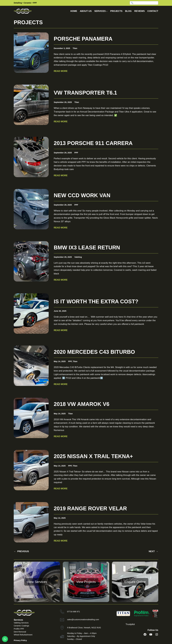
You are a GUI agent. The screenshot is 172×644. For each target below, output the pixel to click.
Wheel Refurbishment (23, 635)
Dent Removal (20, 632)
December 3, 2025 (62, 48)
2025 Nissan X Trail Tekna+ (93, 456)
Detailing (18, 3)
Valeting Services (21, 623)
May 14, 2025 (60, 361)
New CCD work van (82, 195)
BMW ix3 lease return (87, 247)
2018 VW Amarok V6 (82, 404)
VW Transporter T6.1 (85, 93)
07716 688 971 (74, 612)
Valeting (78, 257)
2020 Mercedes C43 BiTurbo (94, 352)
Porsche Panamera (83, 39)
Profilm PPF (19, 629)
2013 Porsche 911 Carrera (93, 143)
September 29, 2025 (63, 102)
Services (18, 620)
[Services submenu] (107, 11)
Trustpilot (130, 624)
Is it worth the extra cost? (96, 301)
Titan (75, 48)
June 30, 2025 (60, 311)
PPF (35, 3)
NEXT (154, 551)
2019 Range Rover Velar (90, 508)
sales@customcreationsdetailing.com (83, 620)
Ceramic (27, 3)
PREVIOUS (21, 551)
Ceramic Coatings (21, 626)
